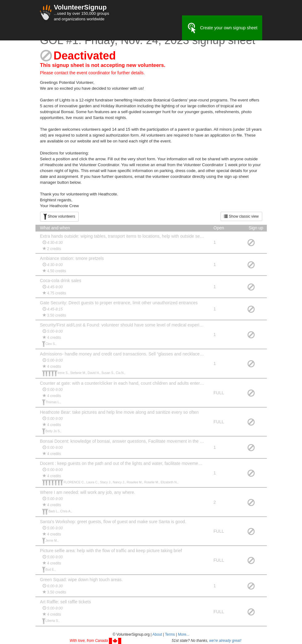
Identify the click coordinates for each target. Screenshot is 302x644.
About (157, 634)
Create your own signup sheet (222, 28)
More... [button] (184, 634)
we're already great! (225, 641)
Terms (170, 634)
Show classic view (241, 216)
